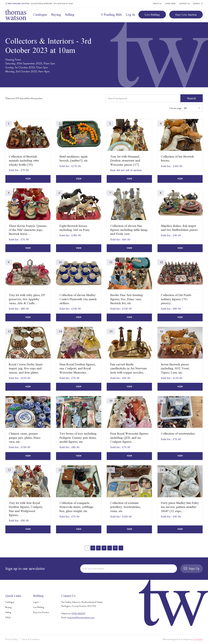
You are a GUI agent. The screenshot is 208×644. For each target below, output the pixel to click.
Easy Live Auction (186, 15)
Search (192, 98)
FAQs (8, 617)
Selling (70, 15)
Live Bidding (152, 15)
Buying (56, 15)
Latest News (170, 4)
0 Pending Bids (111, 15)
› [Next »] (121, 548)
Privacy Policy (11, 639)
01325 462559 (78, 613)
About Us (157, 4)
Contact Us (184, 4)
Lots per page (186, 108)
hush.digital (198, 639)
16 (115, 548)
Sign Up (192, 568)
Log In (130, 15)
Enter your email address (93, 569)
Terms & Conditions (31, 639)
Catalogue (40, 15)
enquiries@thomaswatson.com (81, 617)
